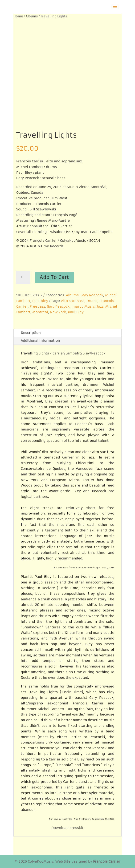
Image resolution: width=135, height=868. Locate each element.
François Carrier (107, 861)
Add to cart (54, 277)
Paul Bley (40, 301)
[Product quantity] (23, 277)
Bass (81, 301)
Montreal (40, 312)
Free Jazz (37, 306)
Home (18, 16)
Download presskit (67, 828)
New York (58, 312)
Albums (32, 16)
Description (31, 333)
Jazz (100, 306)
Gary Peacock (92, 295)
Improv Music (83, 306)
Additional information (40, 341)
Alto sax (68, 301)
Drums (92, 301)
